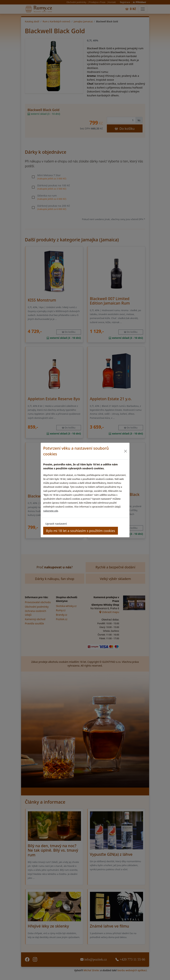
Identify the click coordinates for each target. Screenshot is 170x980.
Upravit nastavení (56, 524)
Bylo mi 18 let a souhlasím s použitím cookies (81, 531)
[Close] (125, 451)
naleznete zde (51, 511)
